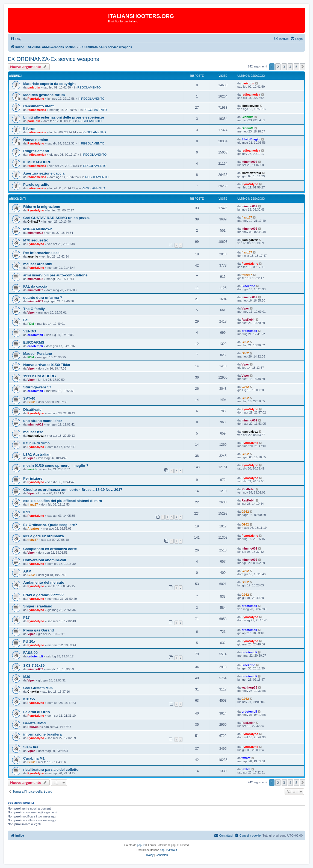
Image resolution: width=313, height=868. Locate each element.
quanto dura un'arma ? (43, 298)
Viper (31, 312)
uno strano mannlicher (43, 421)
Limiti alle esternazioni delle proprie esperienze (64, 117)
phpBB (141, 845)
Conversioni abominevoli (45, 560)
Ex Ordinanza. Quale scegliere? (50, 525)
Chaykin (33, 692)
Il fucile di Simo (36, 443)
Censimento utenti (39, 106)
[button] (303, 67)
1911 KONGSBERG (39, 376)
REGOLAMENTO (89, 87)
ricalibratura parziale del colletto (51, 770)
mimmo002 (249, 162)
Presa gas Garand (39, 630)
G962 (245, 342)
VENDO (30, 331)
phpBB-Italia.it (169, 850)
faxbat (246, 758)
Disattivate (32, 410)
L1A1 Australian (37, 454)
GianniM (247, 117)
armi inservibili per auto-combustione (55, 275)
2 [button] (278, 67)
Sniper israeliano (38, 606)
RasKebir (248, 320)
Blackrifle (248, 286)
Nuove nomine (36, 140)
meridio (33, 469)
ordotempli (35, 335)
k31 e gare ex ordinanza (44, 536)
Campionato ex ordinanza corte (50, 549)
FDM (31, 324)
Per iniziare (33, 478)
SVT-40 (29, 398)
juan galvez (249, 240)
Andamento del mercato (44, 582)
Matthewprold (251, 173)
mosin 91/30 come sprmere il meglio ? (56, 466)
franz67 (247, 217)
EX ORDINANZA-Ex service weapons (53, 59)
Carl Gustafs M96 (38, 688)
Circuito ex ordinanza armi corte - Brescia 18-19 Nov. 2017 (73, 490)
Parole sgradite (36, 184)
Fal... (27, 320)
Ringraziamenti (36, 151)
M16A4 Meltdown (38, 229)
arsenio (33, 256)
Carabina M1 (34, 758)
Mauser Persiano (38, 354)
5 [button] (296, 67)
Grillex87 (34, 222)
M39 (27, 677)
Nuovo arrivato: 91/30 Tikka (47, 365)
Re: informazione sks (41, 253)
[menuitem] (16, 39)
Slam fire (31, 747)
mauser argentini (38, 264)
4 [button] (290, 67)
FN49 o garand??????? (43, 595)
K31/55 (29, 699)
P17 (26, 617)
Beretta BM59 (35, 723)
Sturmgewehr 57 (37, 387)
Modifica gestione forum (44, 95)
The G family (34, 309)
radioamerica (251, 95)
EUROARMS (34, 342)
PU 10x (29, 641)
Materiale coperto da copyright (49, 84)
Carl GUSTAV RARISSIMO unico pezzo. (57, 218)
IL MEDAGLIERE (37, 162)
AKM (27, 571)
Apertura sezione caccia (44, 173)
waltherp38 (249, 687)
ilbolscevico (250, 106)
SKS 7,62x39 (34, 665)
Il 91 (27, 512)
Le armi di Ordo (36, 712)
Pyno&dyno (36, 99)
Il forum (30, 129)
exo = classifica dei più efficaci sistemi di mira (63, 501)
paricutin (34, 87)
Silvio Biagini (251, 139)
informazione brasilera (42, 734)
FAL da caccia (35, 286)
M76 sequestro (36, 240)
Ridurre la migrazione (42, 207)
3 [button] (284, 67)
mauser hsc (33, 432)
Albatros (33, 529)
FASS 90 (30, 653)
